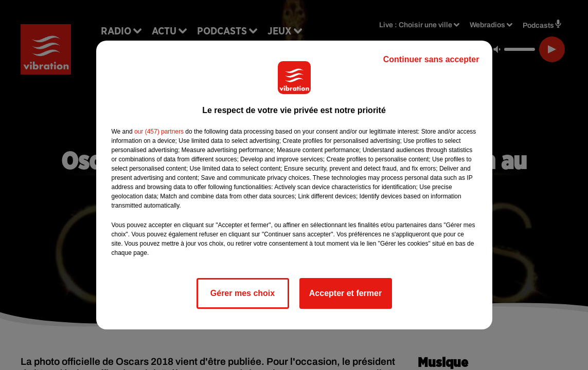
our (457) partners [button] (159, 132)
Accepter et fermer (345, 293)
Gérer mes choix (243, 293)
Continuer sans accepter (431, 59)
